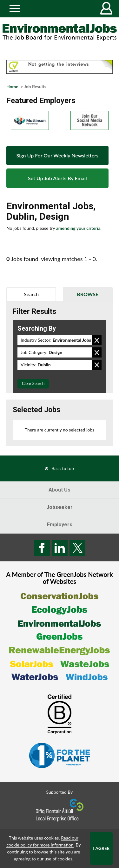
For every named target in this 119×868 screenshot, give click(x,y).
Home (12, 86)
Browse (88, 294)
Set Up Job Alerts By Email (57, 178)
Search (31, 294)
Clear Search (33, 383)
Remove (97, 340)
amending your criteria (78, 228)
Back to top (63, 468)
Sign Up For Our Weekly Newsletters (57, 155)
